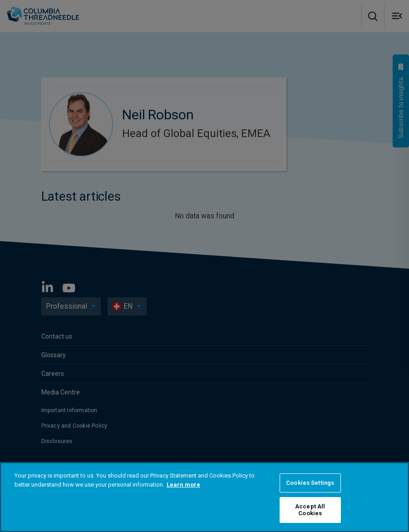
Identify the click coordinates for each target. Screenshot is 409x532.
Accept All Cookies (310, 510)
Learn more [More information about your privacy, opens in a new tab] (183, 485)
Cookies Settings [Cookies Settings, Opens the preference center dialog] (310, 483)
